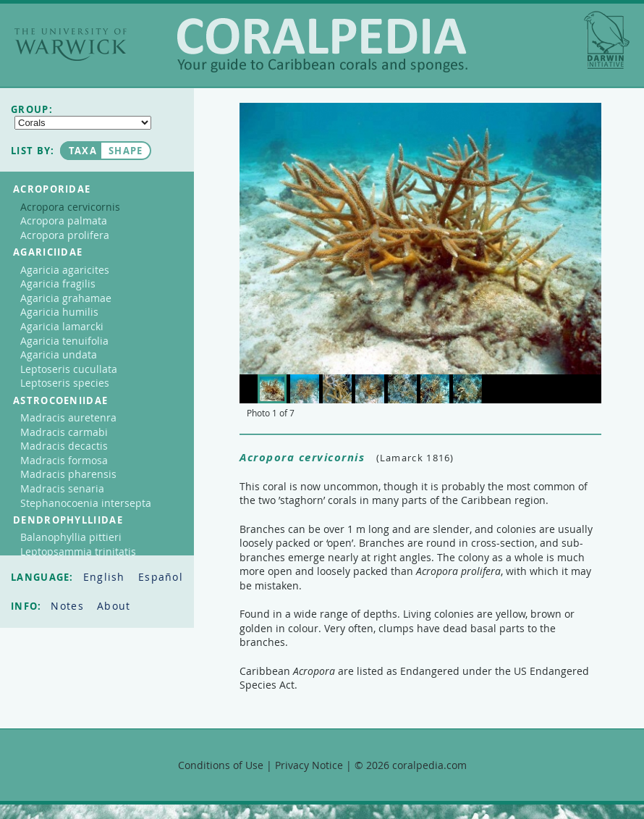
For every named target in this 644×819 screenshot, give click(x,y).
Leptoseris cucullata (69, 369)
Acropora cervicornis (70, 207)
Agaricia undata (59, 354)
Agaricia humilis (59, 312)
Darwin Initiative (607, 40)
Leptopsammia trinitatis (78, 551)
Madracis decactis (64, 446)
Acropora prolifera (65, 235)
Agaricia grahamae (66, 298)
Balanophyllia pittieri (71, 537)
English (106, 577)
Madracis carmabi (64, 432)
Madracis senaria (62, 488)
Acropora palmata (64, 220)
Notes (69, 606)
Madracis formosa (64, 460)
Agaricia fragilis (58, 283)
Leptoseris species (65, 383)
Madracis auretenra (68, 417)
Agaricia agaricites (65, 270)
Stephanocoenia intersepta (86, 503)
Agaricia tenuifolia (64, 341)
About (114, 606)
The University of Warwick (71, 45)
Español (161, 577)
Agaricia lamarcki (62, 326)
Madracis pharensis (68, 474)
